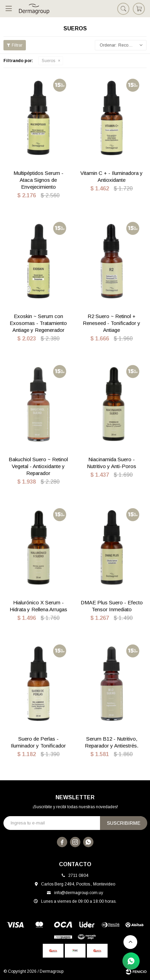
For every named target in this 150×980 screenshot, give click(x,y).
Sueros (48, 61)
